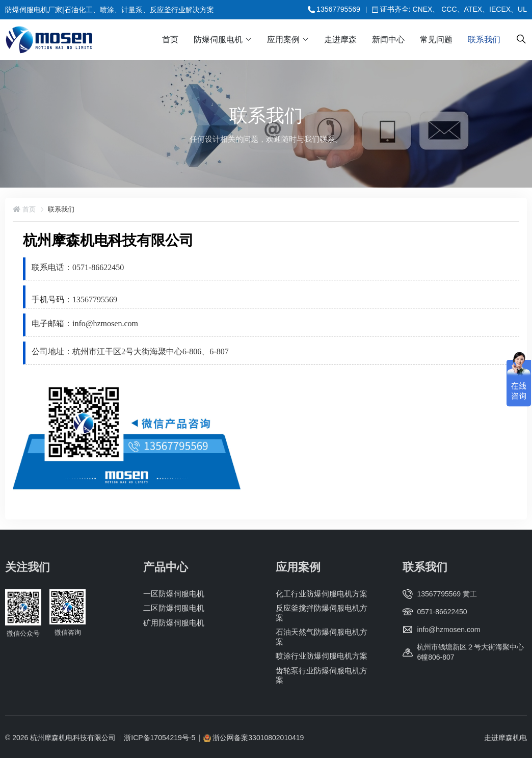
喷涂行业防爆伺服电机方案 (322, 656)
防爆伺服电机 (218, 40)
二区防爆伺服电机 (174, 608)
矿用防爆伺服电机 (174, 623)
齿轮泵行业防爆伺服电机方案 (322, 675)
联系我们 (484, 40)
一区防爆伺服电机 (174, 594)
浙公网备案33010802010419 (258, 738)
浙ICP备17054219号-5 (159, 738)
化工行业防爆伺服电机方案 (322, 594)
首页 (170, 40)
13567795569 (334, 9)
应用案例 (283, 40)
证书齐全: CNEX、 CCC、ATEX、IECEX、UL (449, 9)
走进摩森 (340, 40)
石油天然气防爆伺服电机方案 (322, 636)
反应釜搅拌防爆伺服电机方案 (322, 612)
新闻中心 (388, 40)
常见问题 (436, 40)
